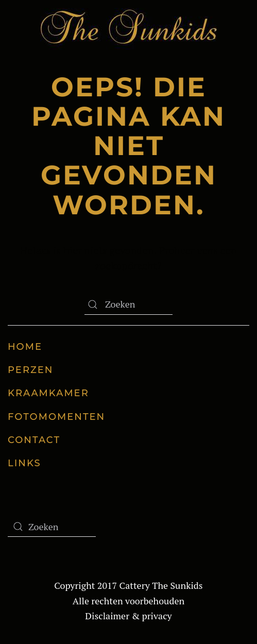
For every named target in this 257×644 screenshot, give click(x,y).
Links (24, 463)
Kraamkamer (48, 393)
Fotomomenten (56, 417)
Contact (34, 440)
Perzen (30, 370)
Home (25, 347)
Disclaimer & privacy (128, 616)
